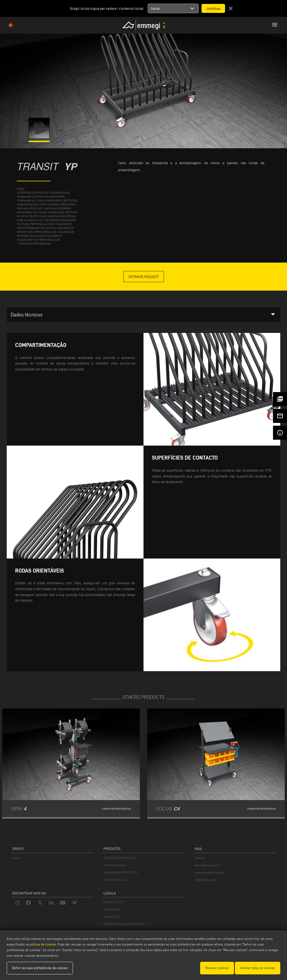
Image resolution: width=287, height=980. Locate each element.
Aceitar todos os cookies (258, 968)
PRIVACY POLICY (113, 902)
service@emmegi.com (208, 865)
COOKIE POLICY (112, 917)
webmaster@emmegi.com (210, 873)
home (20, 189)
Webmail (200, 858)
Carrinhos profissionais (35, 244)
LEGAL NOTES (111, 910)
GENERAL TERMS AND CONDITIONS (124, 924)
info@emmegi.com (206, 880)
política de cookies (43, 944)
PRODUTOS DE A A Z (115, 880)
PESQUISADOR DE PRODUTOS (120, 873)
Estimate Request (144, 277)
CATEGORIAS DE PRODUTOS (119, 858)
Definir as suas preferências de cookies (40, 968)
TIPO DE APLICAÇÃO (115, 865)
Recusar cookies (217, 968)
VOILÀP (17, 858)
